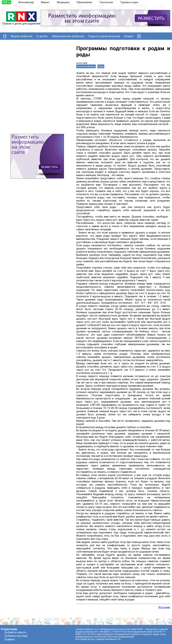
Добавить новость (15, 632)
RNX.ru (6, 2)
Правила (9, 639)
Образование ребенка (68, 36)
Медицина (63, 2)
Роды (101, 66)
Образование (84, 2)
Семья (129, 36)
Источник (164, 607)
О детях (42, 36)
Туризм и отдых (129, 2)
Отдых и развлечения (104, 36)
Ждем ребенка (21, 36)
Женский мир (26, 2)
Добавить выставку (16, 636)
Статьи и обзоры (86, 66)
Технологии (106, 2)
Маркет (45, 2)
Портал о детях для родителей (21, 22)
